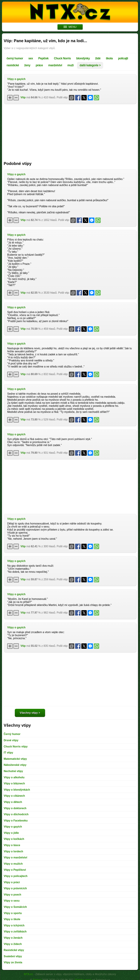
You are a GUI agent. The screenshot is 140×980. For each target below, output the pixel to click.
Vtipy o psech (12, 895)
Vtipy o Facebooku (16, 821)
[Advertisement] (70, 131)
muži (71, 65)
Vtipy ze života (13, 962)
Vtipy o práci (12, 882)
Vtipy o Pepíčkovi (15, 870)
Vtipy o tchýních (14, 925)
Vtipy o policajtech (16, 876)
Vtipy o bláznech (14, 783)
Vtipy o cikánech (14, 796)
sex (31, 58)
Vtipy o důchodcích (16, 814)
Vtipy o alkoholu (14, 777)
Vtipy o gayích (16, 79)
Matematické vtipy (15, 759)
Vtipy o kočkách (14, 839)
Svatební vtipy (13, 956)
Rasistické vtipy (14, 950)
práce (39, 65)
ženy (27, 65)
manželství (55, 65)
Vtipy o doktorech (15, 808)
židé (98, 58)
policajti (123, 58)
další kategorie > (90, 65)
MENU (70, 27)
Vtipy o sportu (13, 913)
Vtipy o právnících (15, 888)
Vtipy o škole (12, 919)
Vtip (23, 97)
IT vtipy (8, 753)
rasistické (13, 65)
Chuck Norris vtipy (16, 747)
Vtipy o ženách (13, 938)
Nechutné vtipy (13, 771)
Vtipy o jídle (11, 833)
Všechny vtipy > (30, 713)
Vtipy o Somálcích (15, 907)
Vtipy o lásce (12, 845)
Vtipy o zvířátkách (15, 932)
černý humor (15, 58)
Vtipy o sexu (12, 901)
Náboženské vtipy (15, 765)
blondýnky (83, 58)
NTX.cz (28, 974)
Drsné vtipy (11, 740)
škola (109, 58)
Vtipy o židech (13, 944)
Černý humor (12, 734)
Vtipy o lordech (13, 851)
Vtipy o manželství (15, 857)
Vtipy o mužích (13, 864)
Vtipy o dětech (13, 802)
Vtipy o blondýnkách (17, 790)
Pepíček (43, 58)
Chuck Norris (62, 58)
